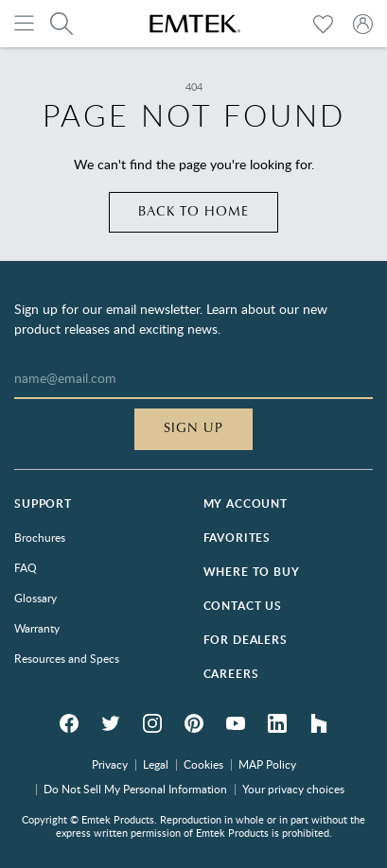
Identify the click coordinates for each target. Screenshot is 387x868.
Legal (156, 764)
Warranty (37, 628)
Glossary (35, 598)
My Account (246, 503)
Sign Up (193, 428)
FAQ (26, 567)
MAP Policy (267, 764)
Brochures (40, 537)
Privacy (110, 764)
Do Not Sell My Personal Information (135, 789)
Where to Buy (252, 572)
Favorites (237, 538)
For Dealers (246, 640)
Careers (231, 674)
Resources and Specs (67, 658)
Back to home (193, 212)
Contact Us (243, 606)
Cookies (203, 764)
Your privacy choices (293, 789)
